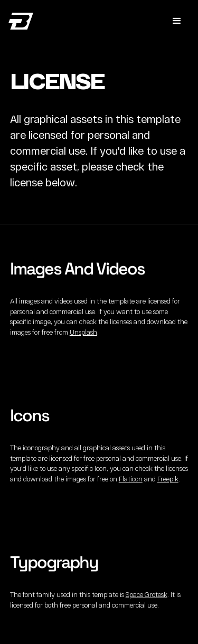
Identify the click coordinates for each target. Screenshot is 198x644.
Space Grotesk (147, 594)
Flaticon (131, 479)
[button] (177, 21)
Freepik (168, 479)
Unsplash (83, 332)
